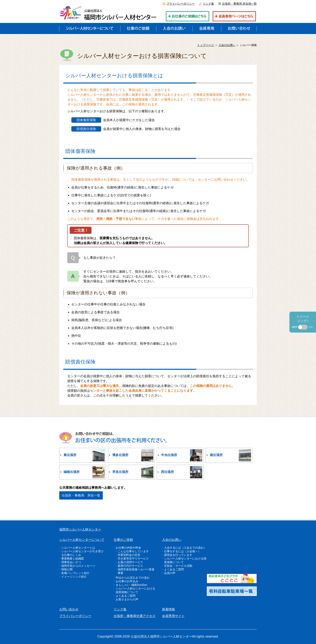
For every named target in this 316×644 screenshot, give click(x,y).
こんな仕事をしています (133, 551)
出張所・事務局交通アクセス (135, 616)
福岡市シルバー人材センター (80, 529)
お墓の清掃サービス (130, 562)
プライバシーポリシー (181, 4)
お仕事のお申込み (127, 581)
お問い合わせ (69, 609)
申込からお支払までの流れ (133, 578)
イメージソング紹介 (74, 577)
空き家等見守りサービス (133, 558)
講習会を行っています (178, 555)
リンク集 (208, 4)
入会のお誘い (227, 45)
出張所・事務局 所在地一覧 (239, 4)
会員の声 (170, 573)
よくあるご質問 (126, 596)
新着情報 (168, 609)
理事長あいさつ (71, 562)
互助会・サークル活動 (178, 566)
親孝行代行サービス (130, 566)
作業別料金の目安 (129, 555)
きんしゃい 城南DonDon (131, 585)
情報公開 (67, 569)
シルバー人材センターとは (78, 548)
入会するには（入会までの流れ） (185, 548)
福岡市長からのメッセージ (78, 566)
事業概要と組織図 (73, 558)
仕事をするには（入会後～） (182, 551)
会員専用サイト (173, 616)
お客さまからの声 (127, 599)
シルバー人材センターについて (82, 540)
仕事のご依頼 (123, 540)
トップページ (206, 45)
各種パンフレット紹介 (75, 573)
